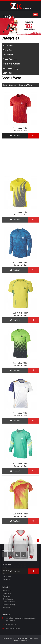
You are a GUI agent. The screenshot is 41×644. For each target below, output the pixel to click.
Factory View (6, 577)
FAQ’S (4, 574)
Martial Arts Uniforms (9, 603)
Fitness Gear (6, 597)
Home (4, 569)
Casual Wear (6, 594)
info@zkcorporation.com (14, 629)
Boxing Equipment (8, 600)
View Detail (15, 132)
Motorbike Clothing (8, 606)
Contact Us (6, 580)
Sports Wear (6, 592)
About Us (5, 572)
